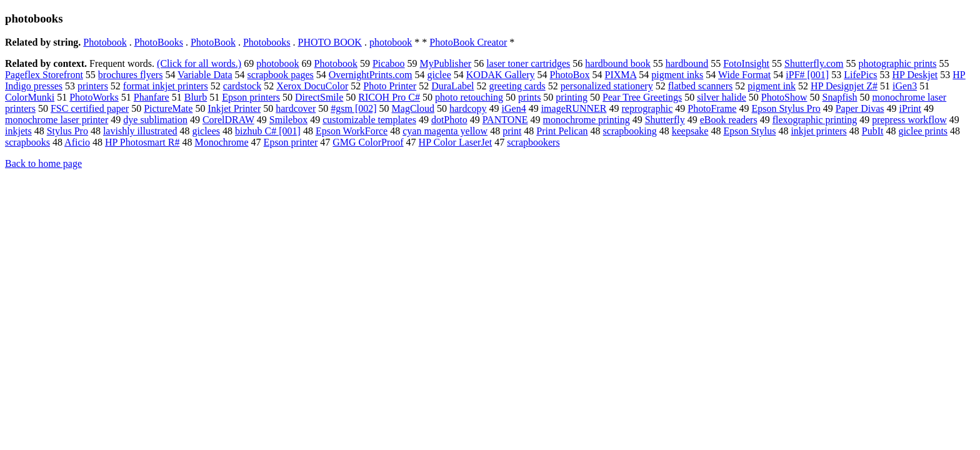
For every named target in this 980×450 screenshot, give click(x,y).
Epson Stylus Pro (786, 108)
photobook (391, 42)
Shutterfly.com (814, 63)
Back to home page (43, 163)
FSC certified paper (90, 108)
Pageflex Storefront (44, 75)
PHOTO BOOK (330, 42)
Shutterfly (665, 120)
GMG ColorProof (368, 142)
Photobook (105, 42)
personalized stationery (607, 86)
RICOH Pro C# (389, 97)
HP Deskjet (915, 75)
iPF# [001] (807, 75)
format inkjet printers (166, 86)
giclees (206, 131)
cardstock (242, 86)
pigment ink (772, 86)
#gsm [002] (353, 108)
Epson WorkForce (352, 131)
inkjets (18, 131)
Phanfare (152, 97)
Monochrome (221, 142)
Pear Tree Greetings (642, 97)
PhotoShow (784, 97)
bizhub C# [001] (268, 131)
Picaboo (389, 63)
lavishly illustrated (140, 131)
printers (93, 86)
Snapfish (840, 97)
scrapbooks (27, 142)
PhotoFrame (712, 108)
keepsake (690, 131)
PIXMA (621, 75)
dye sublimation (155, 120)
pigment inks (677, 75)
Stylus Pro (67, 131)
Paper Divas (860, 108)
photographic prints (898, 63)
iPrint (910, 108)
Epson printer (291, 142)
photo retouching (469, 97)
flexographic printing (815, 120)
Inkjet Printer (234, 108)
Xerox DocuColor (312, 86)
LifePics (860, 75)
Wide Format (744, 75)
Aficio (77, 142)
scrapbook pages (281, 75)
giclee (439, 75)
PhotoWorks (94, 97)
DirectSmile (319, 97)
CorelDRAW (228, 120)
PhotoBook (213, 42)
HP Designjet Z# (844, 86)
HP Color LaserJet (456, 142)
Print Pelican (562, 131)
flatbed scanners (701, 86)
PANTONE (505, 120)
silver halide (722, 97)
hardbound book (617, 63)
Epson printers (251, 97)
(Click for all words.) (199, 63)
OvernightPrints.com (371, 75)
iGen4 (514, 108)
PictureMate (168, 108)
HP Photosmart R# (142, 142)
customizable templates (369, 120)
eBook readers (729, 120)
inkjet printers (818, 131)
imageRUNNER (574, 108)
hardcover (296, 108)
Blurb (196, 97)
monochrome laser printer (57, 120)
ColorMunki (30, 97)
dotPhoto (449, 120)
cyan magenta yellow (445, 131)
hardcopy (468, 108)
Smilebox (288, 120)
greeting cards (517, 86)
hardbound (687, 63)
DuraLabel (452, 86)
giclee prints (923, 131)
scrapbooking (630, 131)
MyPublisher (446, 63)
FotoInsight (746, 63)
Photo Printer (390, 86)
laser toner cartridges (528, 63)
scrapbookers (533, 142)
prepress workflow (909, 120)
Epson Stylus (749, 131)
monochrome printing (587, 120)
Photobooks (267, 42)
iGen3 (905, 86)
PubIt (873, 131)
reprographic (647, 108)
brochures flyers (131, 75)
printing (572, 97)
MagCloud (413, 108)
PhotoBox (570, 75)
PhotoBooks (159, 42)
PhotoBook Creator (468, 42)
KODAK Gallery (501, 75)
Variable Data (205, 75)
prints (529, 97)
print (512, 131)
